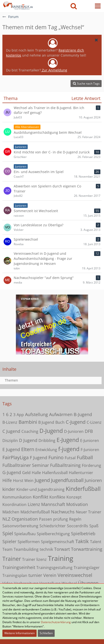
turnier (35, 575)
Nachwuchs (63, 512)
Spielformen (29, 542)
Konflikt (40, 497)
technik (46, 549)
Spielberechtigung (53, 534)
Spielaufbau (25, 534)
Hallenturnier (81, 473)
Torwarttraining (87, 549)
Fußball (85, 457)
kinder (9, 489)
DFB (89, 431)
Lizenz (34, 504)
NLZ (6, 519)
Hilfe (7, 480)
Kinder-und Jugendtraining (40, 489)
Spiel (8, 533)
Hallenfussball (55, 473)
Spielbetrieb (83, 534)
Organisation (25, 519)
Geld (26, 473)
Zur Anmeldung (54, 70)
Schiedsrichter (53, 526)
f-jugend (69, 449)
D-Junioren (74, 431)
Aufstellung (36, 414)
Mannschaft (53, 504)
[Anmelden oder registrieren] (86, 6)
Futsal (70, 458)
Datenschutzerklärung (56, 622)
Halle (36, 473)
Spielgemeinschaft (58, 542)
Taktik (82, 541)
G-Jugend (12, 472)
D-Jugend (51, 431)
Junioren (93, 480)
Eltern (28, 449)
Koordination (14, 505)
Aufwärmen (61, 414)
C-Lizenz (94, 422)
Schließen (46, 633)
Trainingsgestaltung (54, 568)
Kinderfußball (83, 489)
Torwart (62, 549)
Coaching (30, 431)
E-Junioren (90, 441)
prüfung (61, 519)
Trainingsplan (15, 575)
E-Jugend (68, 440)
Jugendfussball (67, 480)
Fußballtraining (65, 465)
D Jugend (28, 440)
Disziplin (10, 441)
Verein (50, 575)
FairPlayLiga (16, 457)
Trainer (12, 559)
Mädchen (11, 512)
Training (61, 558)
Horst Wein (23, 481)
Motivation (77, 504)
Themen (11, 380)
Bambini (28, 422)
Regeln (75, 519)
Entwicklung (46, 450)
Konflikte (57, 497)
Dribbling (47, 441)
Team (7, 549)
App (20, 415)
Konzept (74, 497)
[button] (98, 6)
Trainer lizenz (34, 559)
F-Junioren (90, 450)
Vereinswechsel (75, 575)
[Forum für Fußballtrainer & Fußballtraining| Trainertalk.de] (18, 5)
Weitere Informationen (19, 633)
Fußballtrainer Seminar (26, 465)
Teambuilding (26, 549)
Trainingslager (87, 568)
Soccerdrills (78, 526)
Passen (45, 519)
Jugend (42, 480)
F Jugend (39, 458)
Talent (96, 542)
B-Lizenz (10, 422)
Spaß (94, 526)
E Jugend (11, 449)
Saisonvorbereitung (20, 526)
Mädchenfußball (35, 512)
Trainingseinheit (19, 567)
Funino (56, 457)
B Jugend (46, 422)
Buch (60, 422)
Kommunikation (17, 497)
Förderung (91, 465)
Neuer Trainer (89, 512)
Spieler (9, 541)
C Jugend (11, 431)
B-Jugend (83, 414)
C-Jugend (76, 422)
